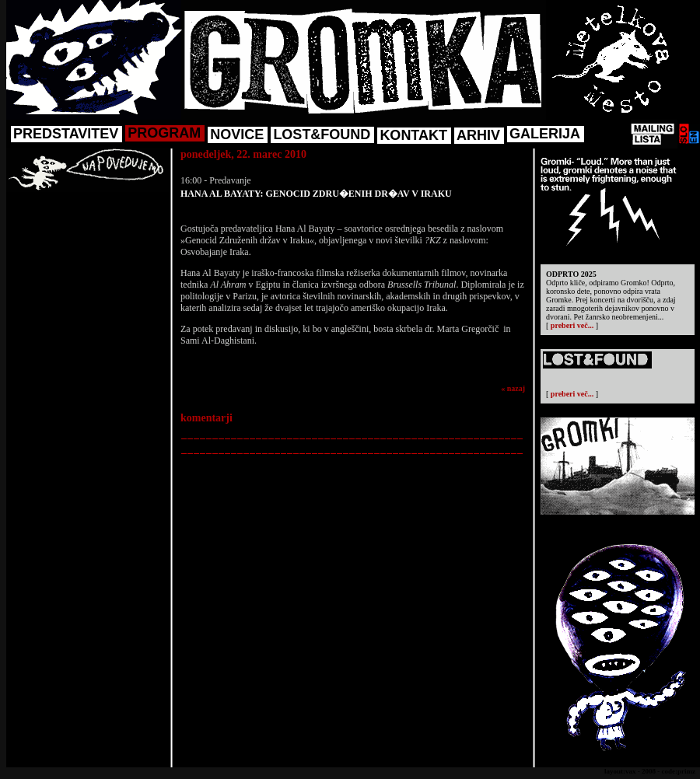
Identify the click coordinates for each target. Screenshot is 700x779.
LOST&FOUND (322, 134)
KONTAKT (413, 135)
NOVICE (237, 134)
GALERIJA (545, 134)
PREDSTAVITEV (66, 134)
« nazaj (513, 388)
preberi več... (572, 325)
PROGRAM (164, 133)
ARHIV (478, 135)
